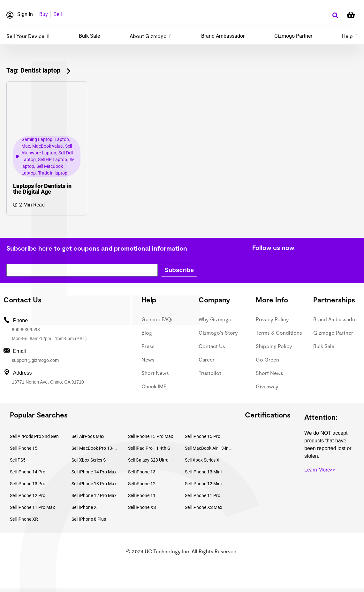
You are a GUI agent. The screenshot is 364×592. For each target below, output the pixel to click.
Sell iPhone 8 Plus (89, 519)
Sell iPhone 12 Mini (203, 484)
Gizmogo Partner (293, 36)
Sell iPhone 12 (142, 484)
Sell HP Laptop (53, 160)
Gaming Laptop (37, 139)
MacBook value (47, 146)
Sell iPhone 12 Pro (28, 495)
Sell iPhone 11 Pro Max (32, 507)
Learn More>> (320, 470)
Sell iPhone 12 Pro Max (94, 495)
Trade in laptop (53, 173)
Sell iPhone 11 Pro (203, 495)
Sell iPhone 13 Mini (203, 472)
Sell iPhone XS (142, 507)
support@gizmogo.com (35, 360)
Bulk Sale (89, 36)
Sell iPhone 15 (24, 448)
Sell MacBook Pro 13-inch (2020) (95, 448)
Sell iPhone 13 (142, 472)
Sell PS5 (18, 460)
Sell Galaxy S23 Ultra (148, 460)
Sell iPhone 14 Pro (28, 472)
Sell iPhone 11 (142, 495)
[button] (335, 16)
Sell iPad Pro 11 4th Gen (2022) (152, 448)
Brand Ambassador (223, 36)
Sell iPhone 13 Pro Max (94, 484)
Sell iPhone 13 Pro (28, 484)
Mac (26, 146)
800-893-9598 (26, 330)
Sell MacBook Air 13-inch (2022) (209, 448)
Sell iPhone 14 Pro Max (94, 472)
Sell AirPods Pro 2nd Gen (34, 436)
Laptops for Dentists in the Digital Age (42, 189)
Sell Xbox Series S (89, 460)
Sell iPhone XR (24, 519)
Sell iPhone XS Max (204, 507)
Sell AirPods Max (88, 436)
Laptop (62, 139)
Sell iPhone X (84, 507)
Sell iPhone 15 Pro (203, 436)
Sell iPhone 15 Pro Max (151, 436)
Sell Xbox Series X (202, 460)
